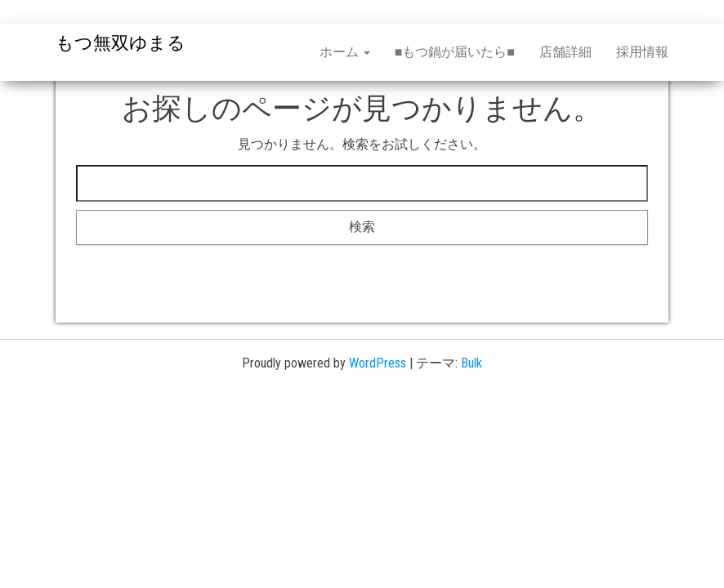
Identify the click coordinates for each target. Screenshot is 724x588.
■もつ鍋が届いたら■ (455, 52)
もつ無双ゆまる (121, 43)
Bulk (471, 363)
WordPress (378, 363)
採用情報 (642, 52)
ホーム (345, 52)
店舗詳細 (565, 52)
